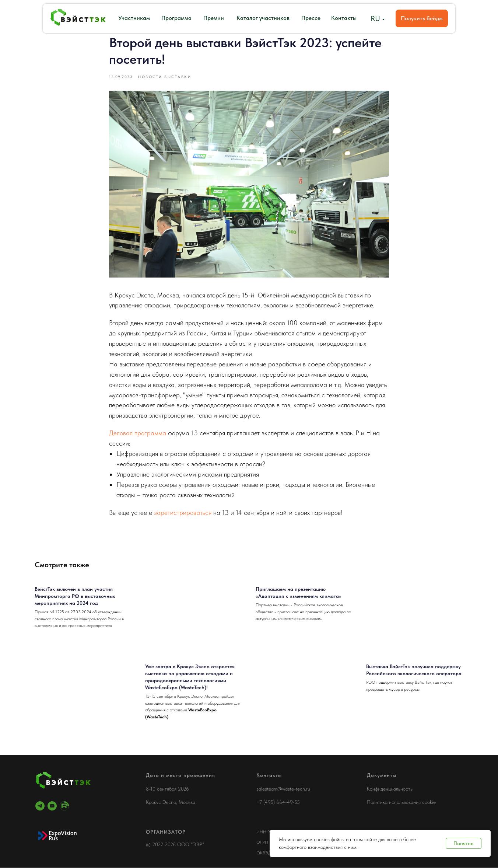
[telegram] (40, 806)
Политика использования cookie (401, 802)
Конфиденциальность (390, 789)
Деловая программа (138, 433)
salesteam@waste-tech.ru (283, 789)
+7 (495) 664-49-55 (278, 802)
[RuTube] (64, 806)
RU (375, 18)
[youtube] (52, 806)
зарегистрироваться (183, 513)
